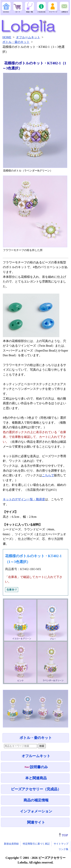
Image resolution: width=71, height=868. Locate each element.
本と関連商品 (36, 778)
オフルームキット (36, 756)
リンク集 (63, 849)
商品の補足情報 (36, 800)
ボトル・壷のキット (36, 738)
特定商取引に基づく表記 (36, 844)
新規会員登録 (11, 844)
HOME (7, 37)
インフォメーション (36, 811)
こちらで (48, 475)
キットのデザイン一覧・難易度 (24, 499)
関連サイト (36, 822)
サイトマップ (61, 844)
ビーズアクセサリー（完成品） (36, 789)
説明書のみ (36, 767)
